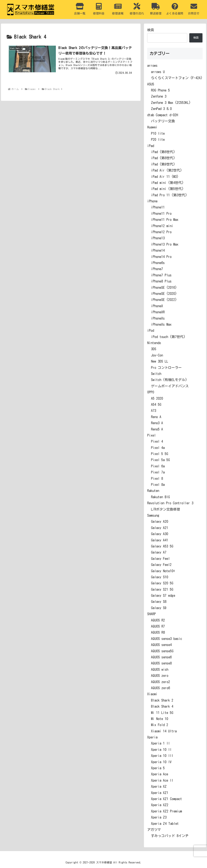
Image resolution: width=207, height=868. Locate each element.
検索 (151, 30)
